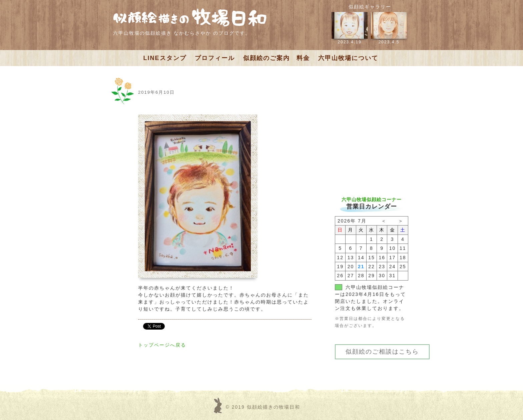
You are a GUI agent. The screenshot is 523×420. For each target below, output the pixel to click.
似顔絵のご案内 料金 (277, 58)
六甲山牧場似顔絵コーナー (372, 199)
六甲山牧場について (348, 58)
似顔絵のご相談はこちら (382, 352)
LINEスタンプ (165, 58)
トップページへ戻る (162, 345)
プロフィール (215, 58)
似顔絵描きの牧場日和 (274, 407)
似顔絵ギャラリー (370, 7)
